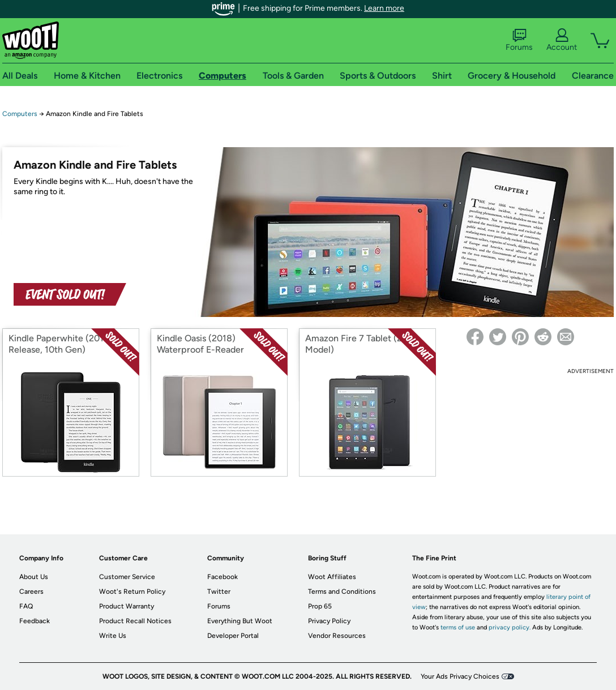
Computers (20, 114)
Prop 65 (320, 606)
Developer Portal (233, 636)
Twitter (219, 592)
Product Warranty (127, 606)
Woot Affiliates (332, 577)
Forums (519, 40)
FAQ (26, 606)
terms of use (458, 627)
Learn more (384, 8)
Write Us (113, 636)
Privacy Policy (329, 621)
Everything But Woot (240, 621)
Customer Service (127, 577)
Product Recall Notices (135, 621)
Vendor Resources (337, 636)
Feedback (35, 621)
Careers (31, 592)
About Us (34, 577)
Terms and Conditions (342, 592)
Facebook (223, 577)
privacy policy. (510, 627)
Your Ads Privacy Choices (460, 676)
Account (562, 40)
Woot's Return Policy (132, 592)
